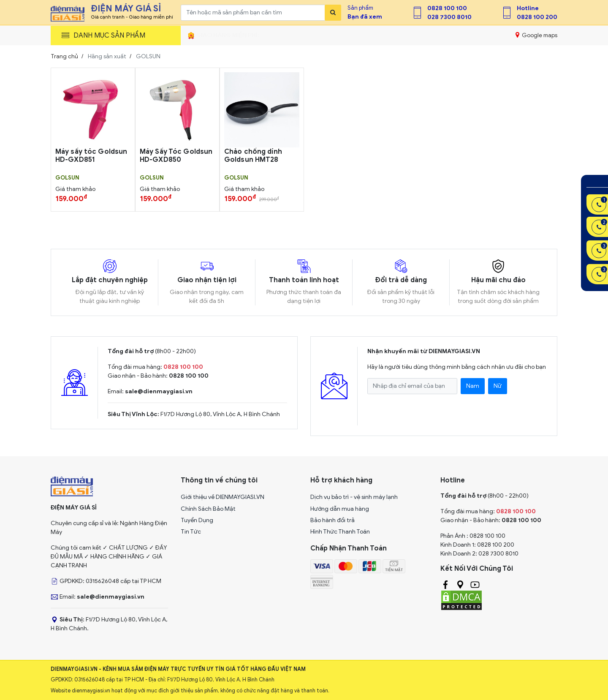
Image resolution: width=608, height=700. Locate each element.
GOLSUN (67, 178)
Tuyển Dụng (197, 520)
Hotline (528, 8)
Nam (473, 386)
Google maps (536, 35)
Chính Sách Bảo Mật (208, 509)
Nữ (498, 386)
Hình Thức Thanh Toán (340, 532)
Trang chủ (64, 56)
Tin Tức (191, 532)
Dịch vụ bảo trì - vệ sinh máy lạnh (354, 497)
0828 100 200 (537, 17)
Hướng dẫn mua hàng (340, 509)
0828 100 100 (447, 8)
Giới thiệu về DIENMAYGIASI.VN (223, 497)
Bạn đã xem (365, 17)
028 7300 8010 (449, 17)
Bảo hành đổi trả (332, 520)
